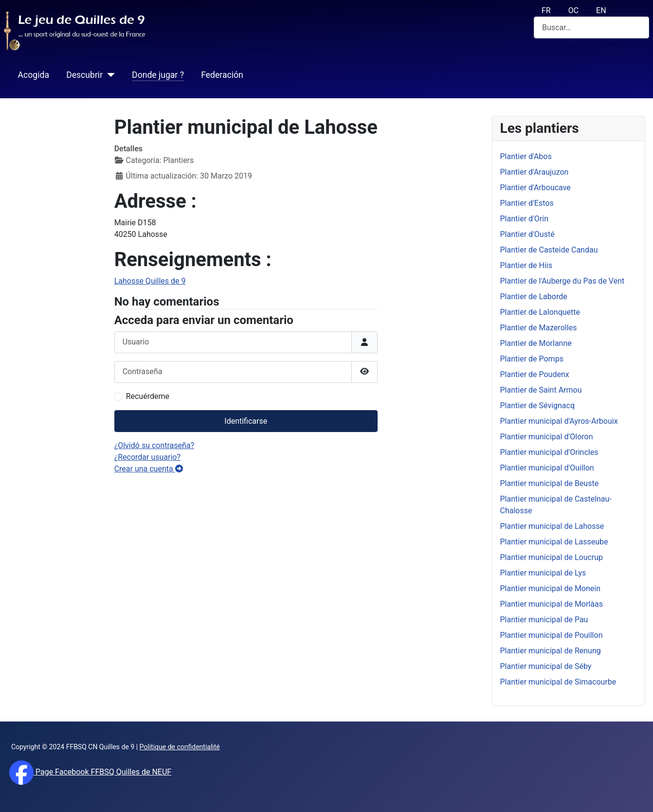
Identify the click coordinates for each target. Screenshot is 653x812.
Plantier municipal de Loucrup (552, 557)
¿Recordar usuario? (147, 457)
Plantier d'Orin (525, 219)
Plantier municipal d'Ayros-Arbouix (559, 421)
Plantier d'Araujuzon (535, 172)
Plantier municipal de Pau (544, 620)
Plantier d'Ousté (527, 234)
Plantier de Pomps (532, 359)
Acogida (34, 75)
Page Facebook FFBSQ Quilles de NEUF (102, 772)
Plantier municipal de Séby (546, 666)
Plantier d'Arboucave (535, 188)
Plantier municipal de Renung (551, 651)
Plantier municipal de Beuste (550, 483)
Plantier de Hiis (526, 265)
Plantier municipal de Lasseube (554, 542)
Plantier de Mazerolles (539, 328)
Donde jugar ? (158, 75)
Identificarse (246, 421)
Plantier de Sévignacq (538, 406)
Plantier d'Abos (526, 156)
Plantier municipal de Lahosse (552, 526)
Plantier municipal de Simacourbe (558, 682)
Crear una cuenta (149, 469)
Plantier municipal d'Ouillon (547, 468)
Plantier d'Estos (527, 203)
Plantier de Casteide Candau (549, 250)
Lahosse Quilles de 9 (150, 281)
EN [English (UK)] (601, 10)
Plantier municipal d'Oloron (547, 437)
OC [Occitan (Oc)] (573, 10)
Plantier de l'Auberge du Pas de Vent (562, 281)
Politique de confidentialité (180, 747)
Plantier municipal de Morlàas (552, 604)
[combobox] (591, 27)
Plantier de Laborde (534, 297)
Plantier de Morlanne (536, 343)
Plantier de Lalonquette (540, 312)
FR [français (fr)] (546, 10)
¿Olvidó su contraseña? (154, 445)
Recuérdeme (148, 396)
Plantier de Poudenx (535, 374)
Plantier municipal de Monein (551, 588)
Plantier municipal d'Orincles (549, 452)
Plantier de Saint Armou (541, 390)
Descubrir (84, 75)
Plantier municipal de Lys (543, 573)
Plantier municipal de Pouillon (552, 635)
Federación (222, 75)
